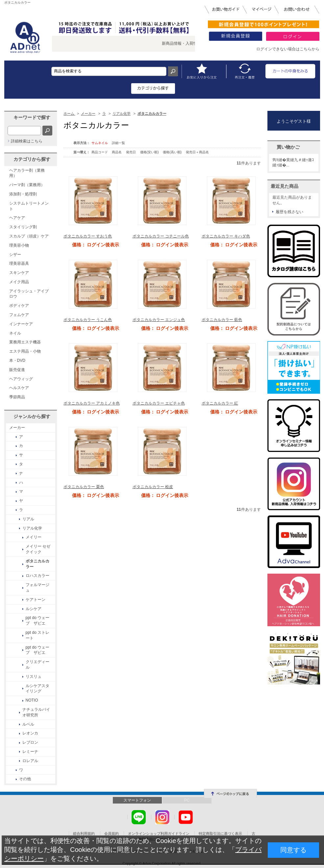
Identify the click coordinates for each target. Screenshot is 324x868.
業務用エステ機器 (25, 342)
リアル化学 (32, 528)
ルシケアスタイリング (37, 689)
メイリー (34, 537)
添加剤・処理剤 (23, 194)
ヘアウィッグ (21, 379)
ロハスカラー (37, 576)
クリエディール (37, 665)
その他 (25, 779)
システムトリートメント (29, 206)
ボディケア (19, 306)
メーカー (17, 428)
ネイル (15, 333)
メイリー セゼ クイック (38, 549)
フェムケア (19, 315)
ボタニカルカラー (37, 564)
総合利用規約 (84, 833)
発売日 (131, 152)
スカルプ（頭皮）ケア (29, 236)
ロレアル (30, 761)
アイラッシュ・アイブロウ (29, 294)
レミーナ (30, 752)
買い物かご (288, 147)
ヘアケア (17, 218)
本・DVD (17, 360)
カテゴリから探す (32, 159)
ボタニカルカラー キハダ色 (226, 236)
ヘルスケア (19, 388)
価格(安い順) (150, 152)
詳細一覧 (118, 143)
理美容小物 (19, 245)
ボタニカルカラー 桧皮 (153, 487)
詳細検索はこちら (27, 141)
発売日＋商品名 (197, 152)
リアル (28, 519)
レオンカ (30, 733)
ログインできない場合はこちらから (288, 49)
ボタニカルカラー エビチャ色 (159, 403)
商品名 (117, 152)
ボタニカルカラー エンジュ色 (159, 320)
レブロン (30, 742)
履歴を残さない (289, 212)
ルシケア (34, 609)
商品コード (100, 152)
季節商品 (17, 397)
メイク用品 (19, 282)
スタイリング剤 (23, 227)
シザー (15, 255)
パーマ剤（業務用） (27, 185)
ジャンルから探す (32, 416)
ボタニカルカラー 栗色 (84, 487)
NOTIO (32, 700)
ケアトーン (36, 600)
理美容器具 (19, 263)
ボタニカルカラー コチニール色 (161, 236)
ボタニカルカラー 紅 (220, 403)
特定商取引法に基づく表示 (220, 833)
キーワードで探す (32, 117)
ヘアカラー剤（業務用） (27, 173)
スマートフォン (137, 800)
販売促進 (17, 370)
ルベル (28, 724)
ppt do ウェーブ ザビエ (38, 620)
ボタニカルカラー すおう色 (88, 236)
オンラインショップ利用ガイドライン (159, 833)
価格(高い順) (173, 152)
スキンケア (19, 273)
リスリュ (34, 677)
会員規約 (112, 833)
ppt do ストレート (38, 635)
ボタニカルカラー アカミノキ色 (92, 403)
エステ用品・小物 (25, 351)
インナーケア (21, 324)
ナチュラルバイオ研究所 (36, 712)
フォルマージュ (37, 588)
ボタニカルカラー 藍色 (222, 320)
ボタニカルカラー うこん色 (88, 320)
